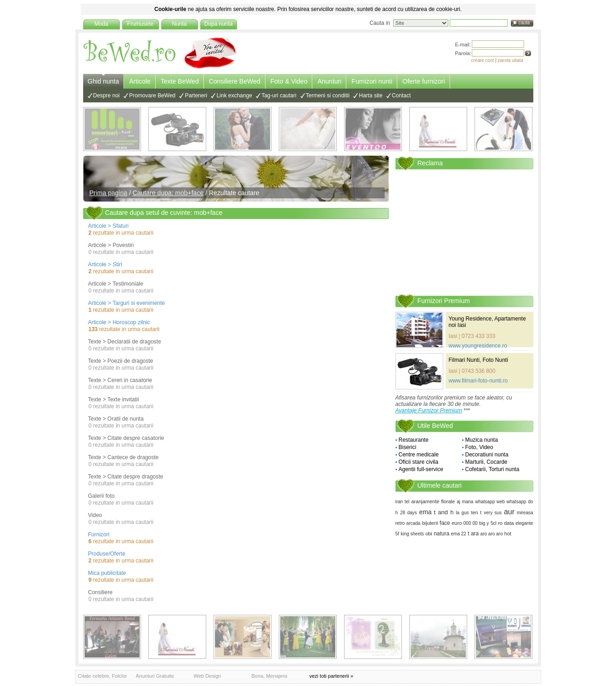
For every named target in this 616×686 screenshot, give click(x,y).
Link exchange (234, 96)
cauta (524, 23)
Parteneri (196, 96)
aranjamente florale (433, 501)
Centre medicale (419, 455)
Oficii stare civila (419, 462)
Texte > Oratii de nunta (116, 419)
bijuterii (430, 523)
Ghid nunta (104, 81)
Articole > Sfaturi (108, 226)
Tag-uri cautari (279, 96)
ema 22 (459, 534)
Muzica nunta (482, 440)
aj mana (465, 502)
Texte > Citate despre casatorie (126, 438)
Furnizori (99, 534)
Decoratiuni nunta (487, 455)
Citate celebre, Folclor (103, 676)
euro (457, 523)
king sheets (412, 534)
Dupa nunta (218, 24)
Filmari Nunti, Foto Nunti (478, 360)
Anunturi (329, 81)
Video (95, 515)
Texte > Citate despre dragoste (126, 477)
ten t (476, 512)
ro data (506, 523)
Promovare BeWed (152, 96)
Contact (401, 96)
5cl (494, 523)
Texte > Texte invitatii (114, 399)
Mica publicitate (107, 573)
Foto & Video (289, 81)
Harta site (370, 96)
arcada (414, 523)
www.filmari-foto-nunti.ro (478, 381)
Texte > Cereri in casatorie (120, 380)
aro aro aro (492, 534)
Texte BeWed (180, 81)
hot (508, 534)
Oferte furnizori (424, 81)
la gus (462, 513)
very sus (493, 513)
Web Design (208, 676)
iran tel (403, 502)
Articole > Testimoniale (116, 284)
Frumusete (140, 24)
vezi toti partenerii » (331, 676)
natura (441, 534)
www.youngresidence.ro (478, 346)
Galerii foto (102, 496)
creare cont (483, 60)
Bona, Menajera (270, 676)
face (445, 523)
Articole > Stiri (105, 264)
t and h (444, 512)
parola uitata (511, 60)
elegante (524, 523)
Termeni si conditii (328, 96)
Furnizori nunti (372, 81)
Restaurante (414, 440)
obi (429, 534)
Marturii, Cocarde (486, 462)
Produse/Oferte (107, 554)
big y (484, 523)
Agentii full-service (421, 469)
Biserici (408, 447)
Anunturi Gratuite (155, 676)
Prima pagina (109, 193)
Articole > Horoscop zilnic (119, 322)
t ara (473, 534)
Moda (101, 24)
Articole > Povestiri (111, 245)
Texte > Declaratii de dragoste (125, 342)
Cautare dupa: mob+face (168, 193)
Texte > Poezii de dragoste (121, 361)
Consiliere (100, 592)
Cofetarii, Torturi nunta (492, 469)
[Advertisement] (464, 231)
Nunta (179, 24)
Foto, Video (479, 447)
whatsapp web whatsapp (500, 502)
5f (397, 534)
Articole (140, 81)
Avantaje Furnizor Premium (429, 410)
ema (425, 512)
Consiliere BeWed (235, 81)
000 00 (471, 523)
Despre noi (107, 96)
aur (509, 512)
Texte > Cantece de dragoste (124, 457)
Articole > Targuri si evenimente (127, 303)
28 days (409, 513)
